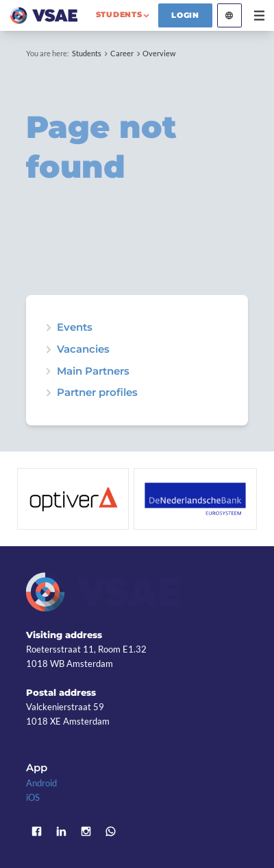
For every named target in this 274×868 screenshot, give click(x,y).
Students (87, 53)
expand (48, 328)
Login (185, 15)
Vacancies (83, 350)
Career (122, 53)
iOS (33, 797)
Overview (159, 53)
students (119, 14)
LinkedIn (61, 832)
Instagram (86, 832)
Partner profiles (97, 393)
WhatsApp (110, 832)
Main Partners (93, 372)
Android (41, 783)
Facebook (36, 832)
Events (75, 328)
